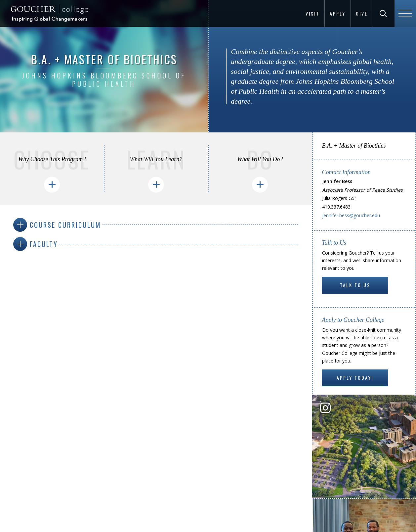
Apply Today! (355, 378)
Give (362, 13)
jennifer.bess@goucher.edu (351, 215)
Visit (312, 13)
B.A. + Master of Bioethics (354, 146)
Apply (338, 13)
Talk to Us (355, 285)
